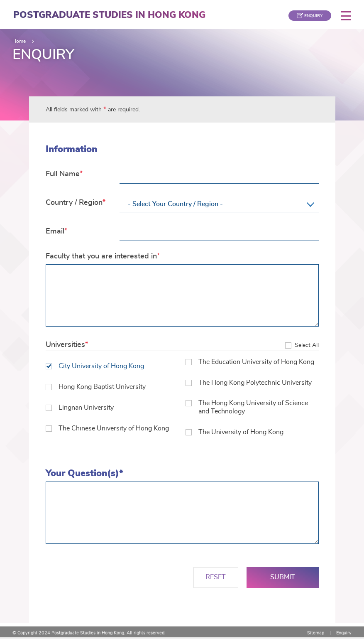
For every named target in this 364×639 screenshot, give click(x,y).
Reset (216, 579)
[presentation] (109, 579)
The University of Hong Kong (235, 433)
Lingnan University (80, 409)
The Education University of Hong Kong (250, 362)
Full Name (63, 174)
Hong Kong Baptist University (96, 388)
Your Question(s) (45, 483)
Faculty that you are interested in (101, 256)
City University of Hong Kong (95, 366)
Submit (283, 579)
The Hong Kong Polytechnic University (249, 383)
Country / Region (74, 203)
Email (55, 231)
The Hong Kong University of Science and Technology (247, 408)
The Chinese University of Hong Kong (107, 430)
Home (19, 41)
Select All (307, 346)
